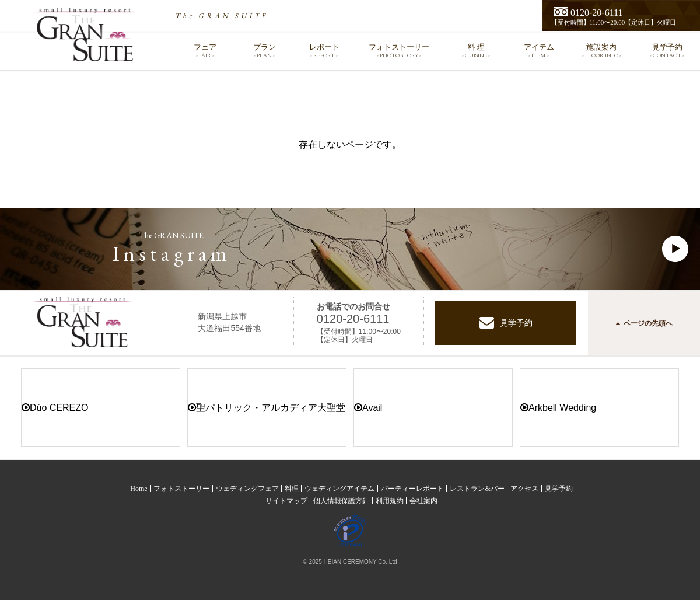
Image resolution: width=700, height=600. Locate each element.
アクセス (524, 489)
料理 (292, 489)
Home (139, 489)
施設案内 (602, 50)
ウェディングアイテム (339, 489)
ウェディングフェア (247, 489)
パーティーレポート (412, 489)
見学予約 (667, 50)
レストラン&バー (477, 489)
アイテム (539, 50)
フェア (205, 50)
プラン (264, 50)
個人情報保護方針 (341, 501)
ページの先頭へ (644, 323)
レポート (324, 50)
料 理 (476, 50)
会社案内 (423, 501)
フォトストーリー (399, 50)
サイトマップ (286, 501)
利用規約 (390, 501)
